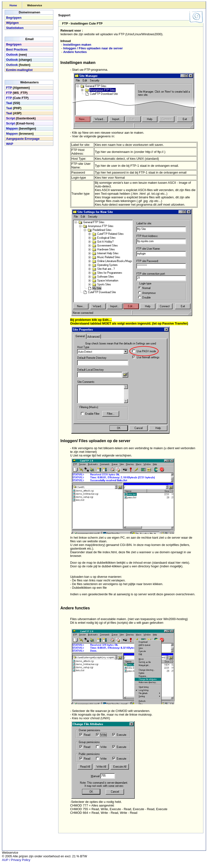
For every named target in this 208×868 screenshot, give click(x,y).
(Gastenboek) (21, 118)
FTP (9, 88)
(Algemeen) (18, 88)
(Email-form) (20, 123)
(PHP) (14, 108)
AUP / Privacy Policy (16, 860)
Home (13, 5)
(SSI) (13, 103)
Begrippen (14, 18)
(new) (16, 55)
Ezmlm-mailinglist (19, 70)
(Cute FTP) (17, 98)
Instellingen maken (77, 45)
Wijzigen (12, 23)
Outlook (12, 55)
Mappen (12, 128)
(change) (19, 60)
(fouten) (18, 65)
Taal (9, 103)
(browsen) (20, 134)
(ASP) (14, 113)
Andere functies (75, 52)
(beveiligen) (21, 128)
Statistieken (15, 28)
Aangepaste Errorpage (23, 139)
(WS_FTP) (17, 93)
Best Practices (17, 49)
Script (10, 118)
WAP (10, 144)
